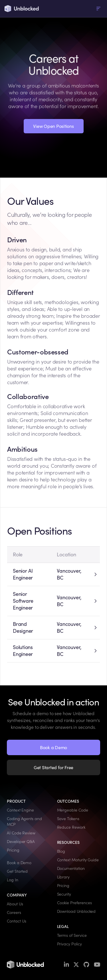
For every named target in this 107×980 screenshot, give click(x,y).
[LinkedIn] (66, 965)
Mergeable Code (73, 810)
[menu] (98, 9)
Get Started (17, 871)
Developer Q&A (21, 842)
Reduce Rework (71, 827)
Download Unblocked (76, 911)
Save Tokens (68, 819)
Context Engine (20, 810)
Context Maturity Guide (78, 860)
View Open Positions (53, 126)
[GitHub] (86, 965)
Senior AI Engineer (23, 574)
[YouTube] (97, 965)
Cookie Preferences (74, 903)
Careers (14, 912)
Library (63, 877)
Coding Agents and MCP (24, 822)
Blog (61, 851)
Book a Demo (53, 747)
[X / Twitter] (76, 965)
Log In (13, 880)
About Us (15, 904)
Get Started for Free (53, 767)
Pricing (13, 850)
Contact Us (17, 921)
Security (64, 894)
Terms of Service (72, 935)
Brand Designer (23, 627)
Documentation (71, 868)
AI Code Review (21, 833)
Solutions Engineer (23, 651)
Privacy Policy (69, 944)
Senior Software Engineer (23, 601)
